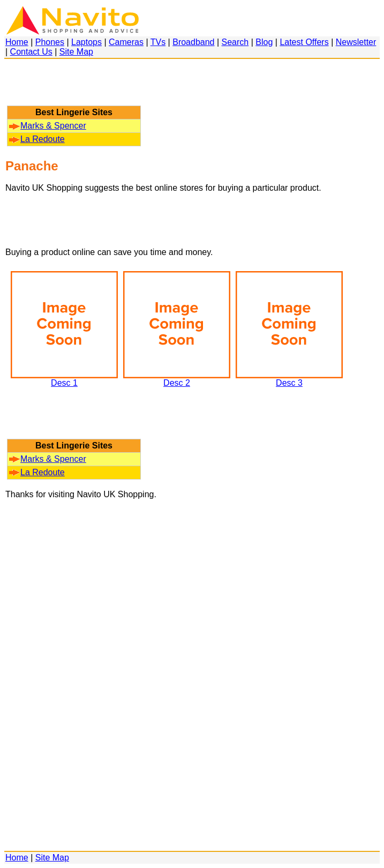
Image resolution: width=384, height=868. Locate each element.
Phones (50, 42)
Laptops (86, 42)
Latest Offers (304, 42)
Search (235, 42)
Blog (264, 42)
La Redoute (37, 139)
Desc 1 (64, 379)
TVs (158, 42)
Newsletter (356, 42)
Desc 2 (177, 379)
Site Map (76, 52)
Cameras (126, 42)
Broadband (193, 42)
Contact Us (31, 52)
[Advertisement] (74, 87)
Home (17, 42)
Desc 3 (289, 379)
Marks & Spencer (48, 126)
